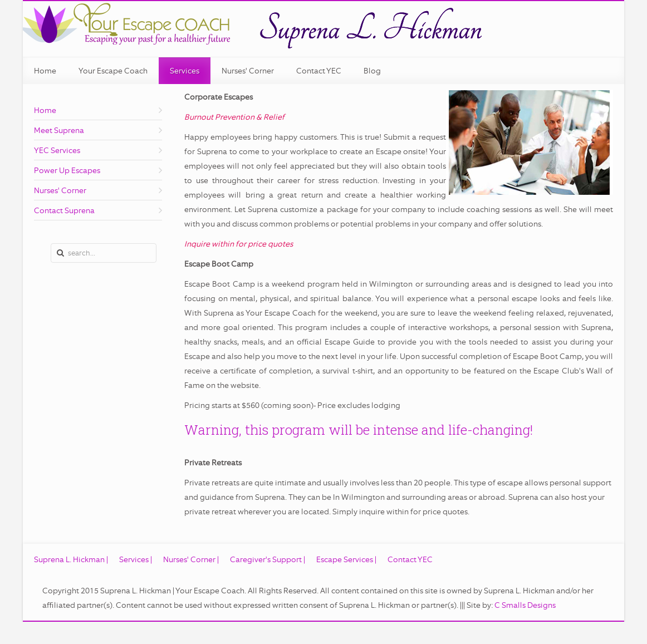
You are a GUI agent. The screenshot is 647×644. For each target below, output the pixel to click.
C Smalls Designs (525, 605)
